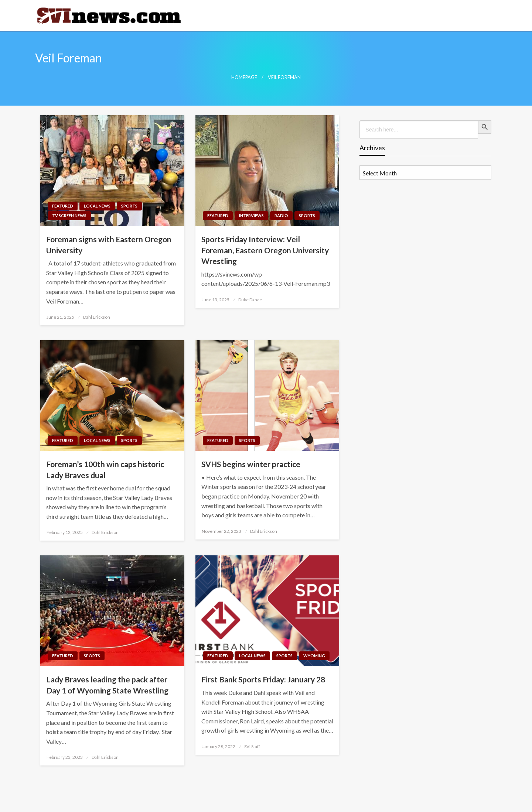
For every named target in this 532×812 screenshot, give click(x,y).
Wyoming (314, 656)
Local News (97, 206)
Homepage (244, 77)
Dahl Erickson (97, 317)
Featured (63, 206)
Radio (281, 215)
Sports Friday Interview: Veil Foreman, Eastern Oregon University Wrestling (265, 250)
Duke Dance (250, 300)
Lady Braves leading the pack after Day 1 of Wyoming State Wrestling (107, 685)
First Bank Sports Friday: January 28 (263, 679)
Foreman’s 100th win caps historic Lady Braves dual (105, 469)
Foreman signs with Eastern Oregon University (109, 244)
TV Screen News (69, 215)
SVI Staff (252, 746)
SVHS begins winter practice (251, 464)
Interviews (251, 215)
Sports (129, 206)
